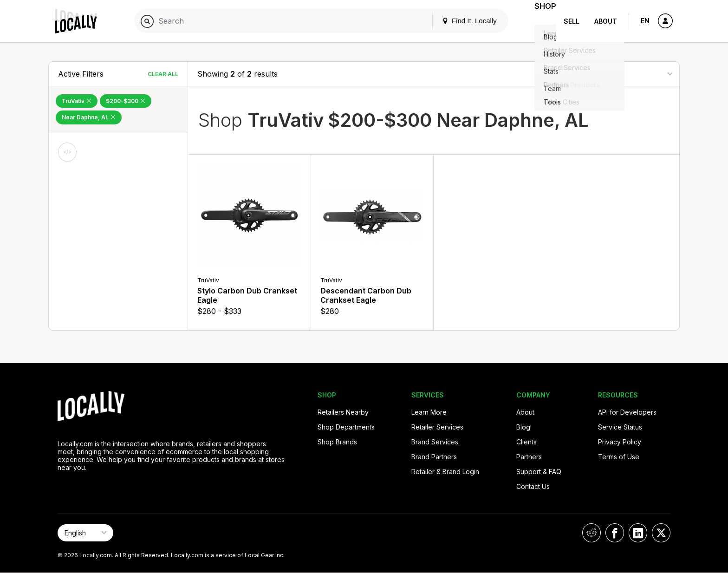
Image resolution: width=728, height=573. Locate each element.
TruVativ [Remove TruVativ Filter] (77, 101)
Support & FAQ (539, 472)
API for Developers (627, 412)
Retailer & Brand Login (445, 472)
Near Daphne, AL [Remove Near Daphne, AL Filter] (89, 117)
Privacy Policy (620, 442)
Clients (526, 442)
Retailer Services (437, 427)
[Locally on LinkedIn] (638, 533)
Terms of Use (619, 457)
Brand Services (435, 442)
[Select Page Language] (85, 533)
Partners (529, 457)
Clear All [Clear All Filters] (163, 74)
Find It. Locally (458, 21)
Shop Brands (337, 442)
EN (645, 21)
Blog (523, 427)
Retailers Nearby (343, 412)
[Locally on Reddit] (591, 533)
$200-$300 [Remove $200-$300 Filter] (126, 101)
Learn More (429, 412)
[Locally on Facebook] (615, 533)
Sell (572, 21)
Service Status (620, 427)
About (606, 21)
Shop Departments (346, 427)
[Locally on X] (661, 533)
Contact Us (533, 486)
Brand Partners (434, 457)
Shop (539, 21)
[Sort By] (624, 74)
